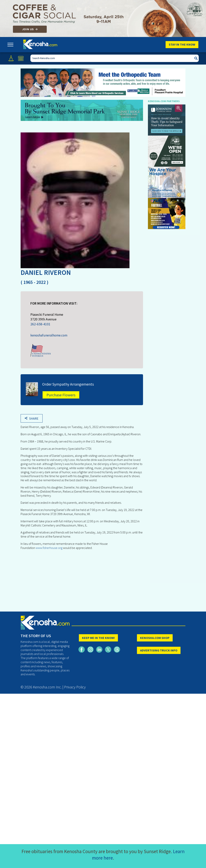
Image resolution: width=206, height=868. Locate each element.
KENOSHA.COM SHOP (155, 638)
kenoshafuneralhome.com (49, 335)
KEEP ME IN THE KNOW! (98, 638)
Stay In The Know (182, 44)
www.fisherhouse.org (49, 548)
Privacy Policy (75, 687)
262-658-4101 (40, 324)
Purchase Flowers (61, 395)
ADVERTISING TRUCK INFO (159, 650)
